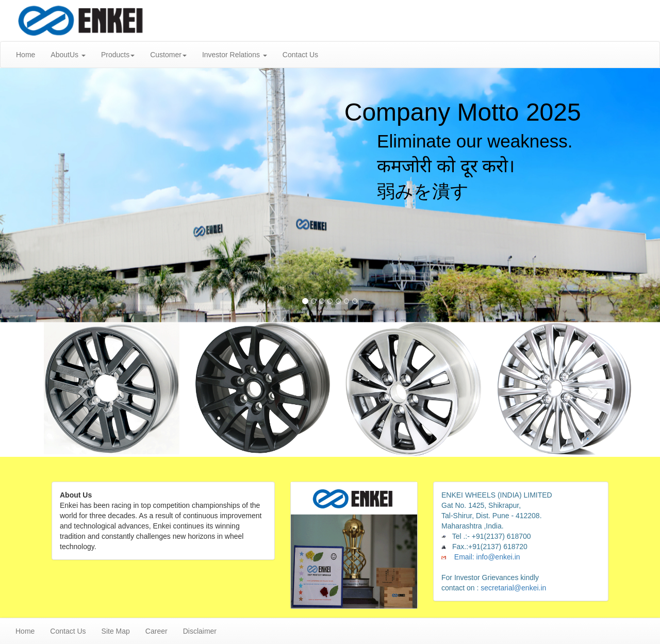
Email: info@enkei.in (486, 557)
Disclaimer (200, 631)
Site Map (116, 631)
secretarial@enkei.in (512, 588)
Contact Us (300, 55)
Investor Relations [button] (235, 55)
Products (118, 55)
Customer (168, 55)
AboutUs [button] (68, 55)
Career (156, 631)
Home (26, 55)
